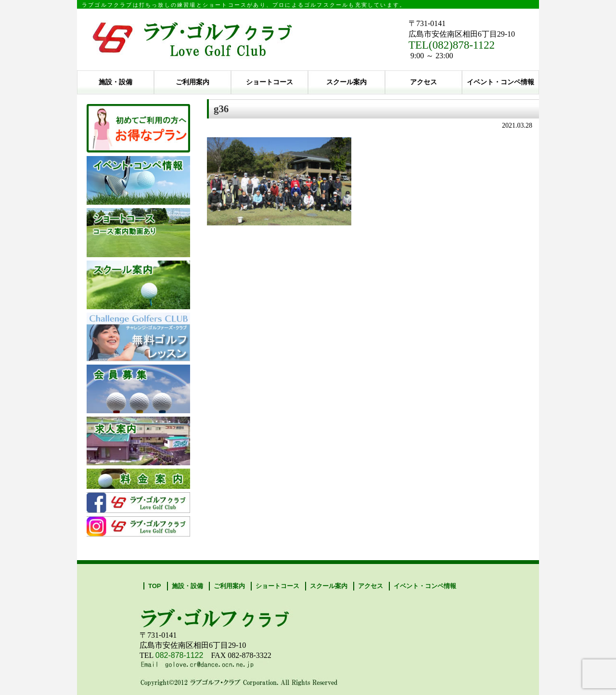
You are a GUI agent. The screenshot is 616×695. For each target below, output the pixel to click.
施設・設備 (115, 82)
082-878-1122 (180, 655)
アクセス (423, 82)
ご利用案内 (192, 82)
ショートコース (269, 82)
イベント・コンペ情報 (500, 82)
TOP (155, 586)
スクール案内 (346, 82)
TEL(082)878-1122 (452, 45)
